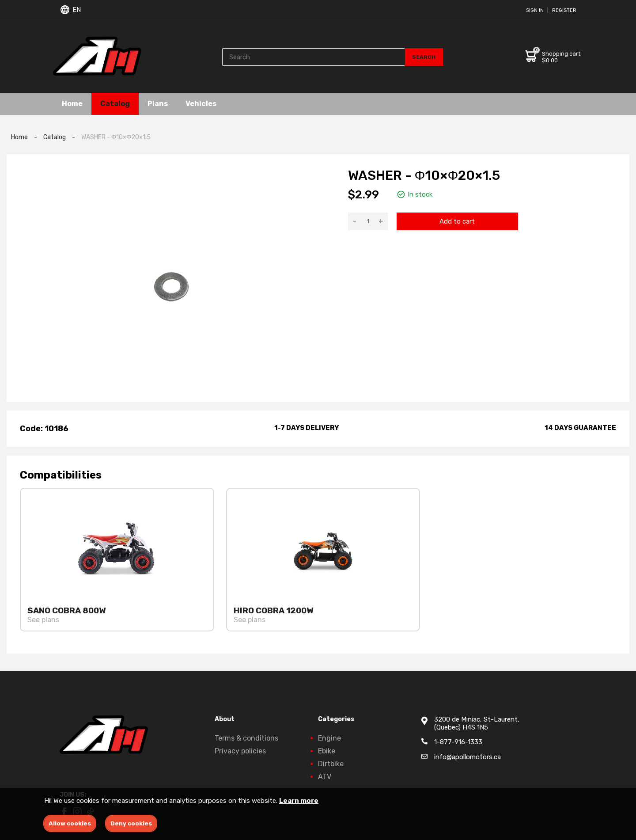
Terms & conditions (246, 738)
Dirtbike (331, 764)
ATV (325, 777)
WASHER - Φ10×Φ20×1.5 (116, 137)
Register (564, 10)
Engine (329, 738)
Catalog (115, 104)
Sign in (535, 10)
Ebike (327, 751)
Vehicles (201, 104)
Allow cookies (70, 823)
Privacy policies (240, 751)
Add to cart (457, 221)
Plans (158, 104)
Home (72, 104)
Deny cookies (131, 823)
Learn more (299, 801)
